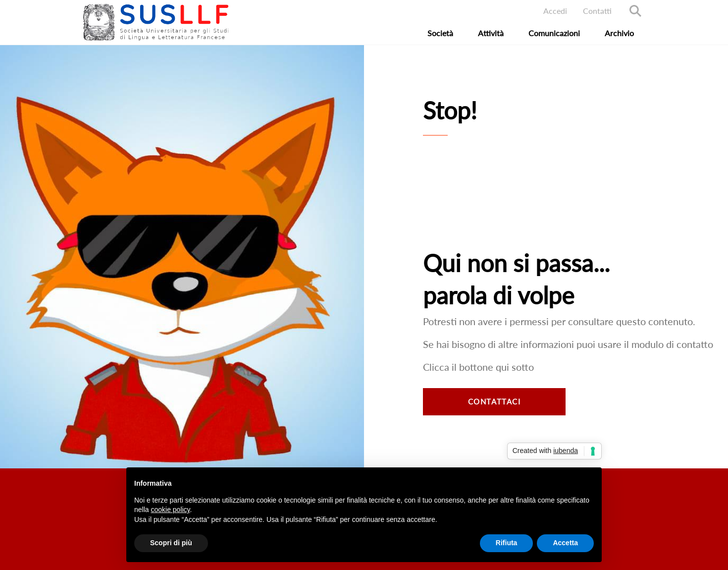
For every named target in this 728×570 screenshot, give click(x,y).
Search (635, 11)
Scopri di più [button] (171, 543)
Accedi (555, 11)
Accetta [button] (565, 543)
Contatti (597, 11)
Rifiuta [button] (507, 543)
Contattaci (494, 401)
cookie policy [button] (170, 510)
